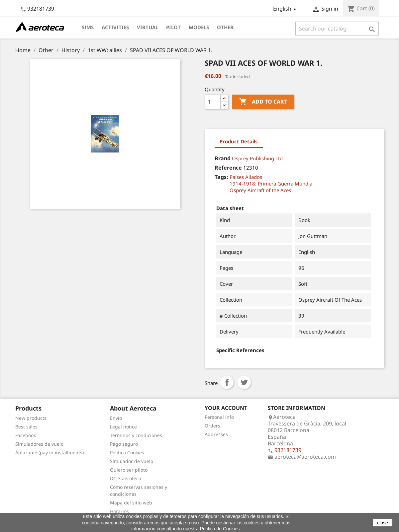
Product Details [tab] (239, 141)
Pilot (173, 27)
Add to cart (263, 102)
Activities (115, 27)
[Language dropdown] (286, 9)
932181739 (41, 9)
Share (227, 382)
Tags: (221, 177)
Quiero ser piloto (129, 470)
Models (199, 27)
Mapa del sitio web (131, 503)
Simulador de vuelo (132, 461)
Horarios (119, 511)
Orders (212, 426)
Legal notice (123, 427)
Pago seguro (124, 444)
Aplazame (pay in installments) (50, 453)
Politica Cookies (127, 453)
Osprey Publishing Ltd (257, 158)
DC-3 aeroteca (126, 478)
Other (225, 27)
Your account (226, 408)
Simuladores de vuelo (39, 444)
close (383, 523)
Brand (223, 158)
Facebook (26, 435)
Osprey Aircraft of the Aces (260, 190)
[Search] (337, 29)
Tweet (244, 382)
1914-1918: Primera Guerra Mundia (271, 184)
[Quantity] (213, 102)
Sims (88, 27)
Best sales (26, 427)
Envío (116, 418)
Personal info (219, 417)
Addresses (216, 434)
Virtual (148, 27)
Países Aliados (246, 177)
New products (31, 418)
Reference (228, 168)
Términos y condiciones (136, 435)
